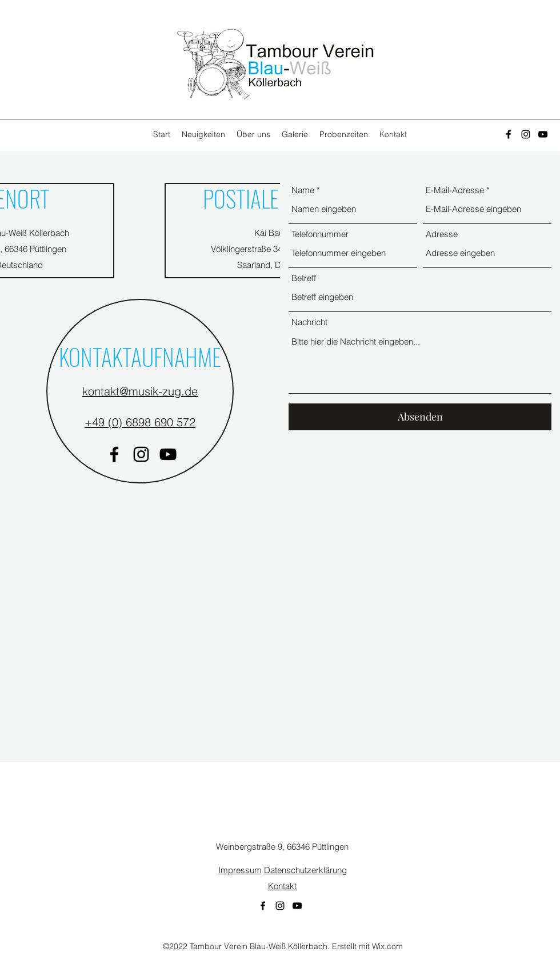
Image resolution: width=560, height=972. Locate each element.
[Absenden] (420, 417)
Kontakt (282, 886)
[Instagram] (526, 134)
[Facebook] (509, 134)
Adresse (442, 234)
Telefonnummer (320, 234)
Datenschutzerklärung (305, 870)
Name (303, 190)
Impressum (240, 870)
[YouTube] (543, 134)
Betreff (304, 278)
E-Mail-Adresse (455, 190)
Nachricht (309, 322)
